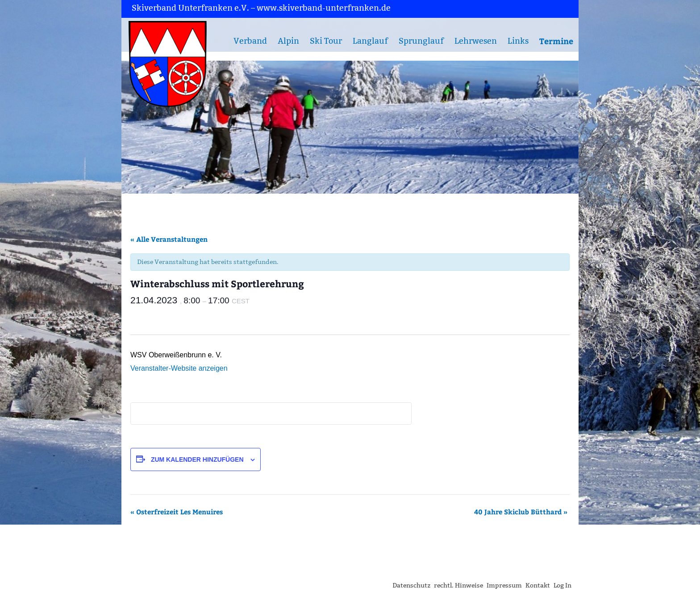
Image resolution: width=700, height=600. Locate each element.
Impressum (504, 586)
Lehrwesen (476, 41)
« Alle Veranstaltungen (169, 239)
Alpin (288, 41)
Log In (562, 586)
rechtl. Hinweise (458, 586)
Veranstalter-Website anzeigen (179, 368)
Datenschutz (411, 586)
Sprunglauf (421, 41)
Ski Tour (326, 41)
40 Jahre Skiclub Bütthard (521, 512)
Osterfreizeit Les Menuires (177, 512)
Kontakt (538, 586)
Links (518, 41)
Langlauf (370, 41)
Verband (250, 41)
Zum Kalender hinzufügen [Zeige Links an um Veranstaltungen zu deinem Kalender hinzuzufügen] (197, 459)
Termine (556, 41)
